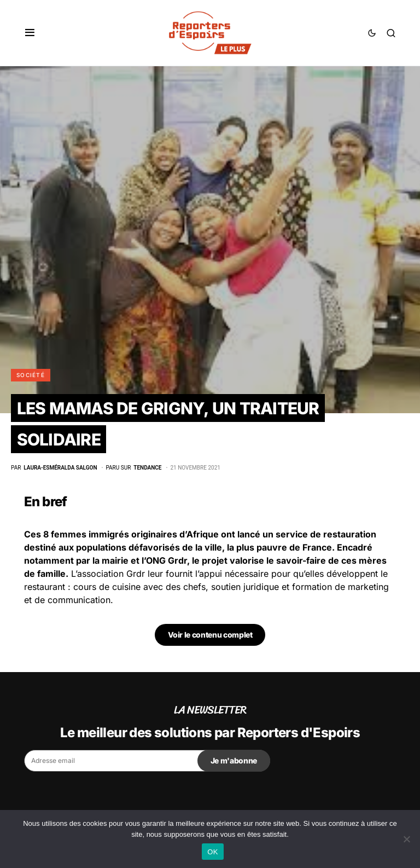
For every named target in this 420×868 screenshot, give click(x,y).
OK (212, 852)
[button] (30, 33)
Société (31, 375)
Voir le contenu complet (210, 635)
